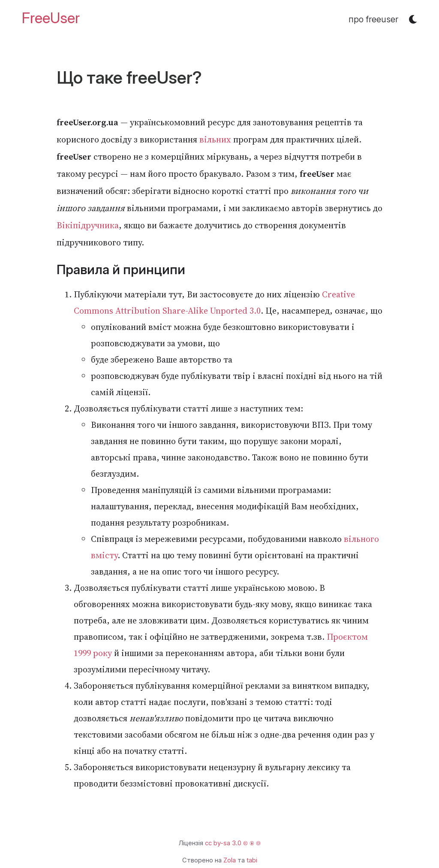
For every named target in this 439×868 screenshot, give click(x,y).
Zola (230, 860)
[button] (413, 19)
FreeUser (51, 18)
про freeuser (373, 19)
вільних (215, 139)
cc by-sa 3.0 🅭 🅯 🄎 (233, 843)
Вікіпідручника (88, 225)
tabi (252, 860)
